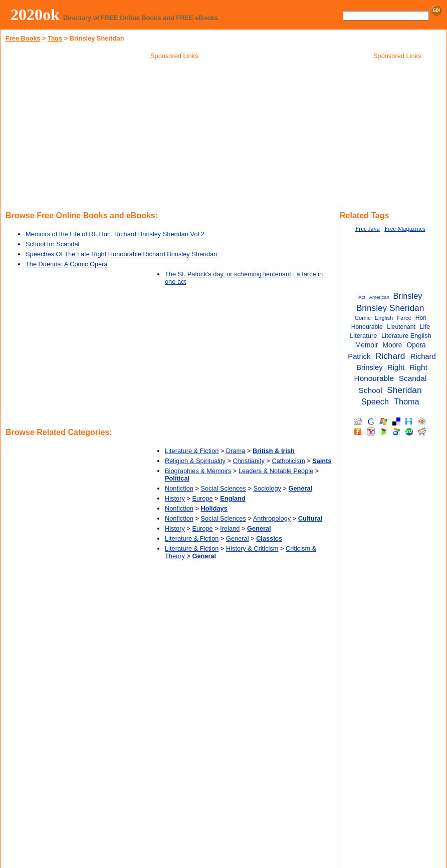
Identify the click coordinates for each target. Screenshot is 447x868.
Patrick (359, 356)
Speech (375, 401)
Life (425, 327)
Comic (363, 318)
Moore (393, 345)
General (238, 538)
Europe (202, 498)
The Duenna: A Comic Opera (67, 264)
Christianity (249, 461)
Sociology (267, 488)
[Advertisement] (174, 135)
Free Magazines (405, 229)
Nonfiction (179, 488)
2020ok (35, 15)
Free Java (368, 229)
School (371, 390)
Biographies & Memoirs (198, 471)
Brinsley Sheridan (390, 308)
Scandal (413, 378)
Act (362, 297)
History (175, 498)
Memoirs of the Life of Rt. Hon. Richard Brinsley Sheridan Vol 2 (115, 234)
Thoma (407, 401)
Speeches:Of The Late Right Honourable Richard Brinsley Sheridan (121, 254)
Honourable (367, 327)
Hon (421, 318)
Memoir (367, 345)
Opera (416, 345)
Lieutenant (401, 327)
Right (396, 367)
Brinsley (407, 296)
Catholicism (288, 461)
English (384, 318)
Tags (55, 38)
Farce (404, 318)
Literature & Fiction (192, 451)
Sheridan (404, 390)
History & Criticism (252, 548)
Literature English (406, 336)
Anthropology (272, 518)
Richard (390, 356)
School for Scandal (52, 244)
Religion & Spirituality (195, 461)
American (379, 297)
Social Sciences (223, 488)
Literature (363, 336)
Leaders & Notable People (276, 471)
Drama (236, 451)
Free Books (23, 38)
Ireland (230, 528)
